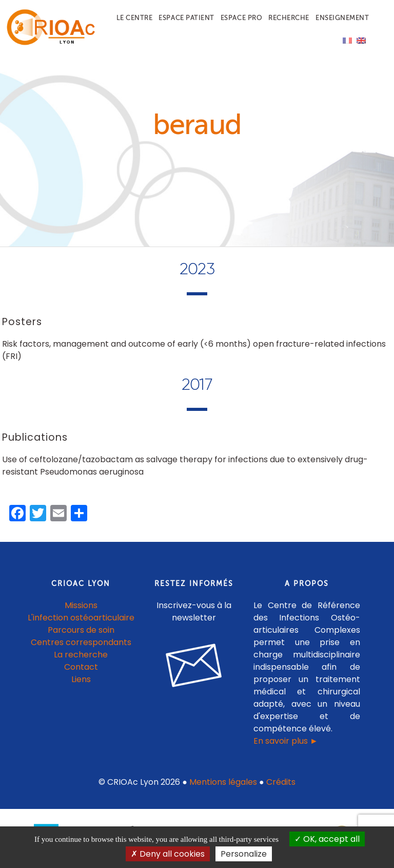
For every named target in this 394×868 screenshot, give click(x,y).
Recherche (289, 18)
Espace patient (186, 18)
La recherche (81, 655)
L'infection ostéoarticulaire (81, 618)
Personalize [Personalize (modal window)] (244, 854)
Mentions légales (223, 782)
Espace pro (241, 18)
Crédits (281, 782)
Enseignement (342, 18)
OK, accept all (327, 839)
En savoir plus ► (286, 741)
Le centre (135, 18)
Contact (81, 667)
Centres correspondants (81, 642)
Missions (81, 605)
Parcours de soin (81, 630)
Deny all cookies (168, 854)
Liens (81, 679)
